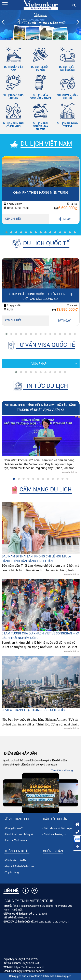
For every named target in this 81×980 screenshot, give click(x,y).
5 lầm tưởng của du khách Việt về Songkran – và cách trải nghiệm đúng (40, 636)
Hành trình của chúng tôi (19, 834)
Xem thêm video (60, 770)
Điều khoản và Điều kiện (58, 828)
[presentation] (3, 23)
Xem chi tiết (13, 219)
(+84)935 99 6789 (30, 963)
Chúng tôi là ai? (14, 828)
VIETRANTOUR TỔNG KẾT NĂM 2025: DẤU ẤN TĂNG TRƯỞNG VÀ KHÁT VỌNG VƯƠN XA (41, 408)
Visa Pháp (39, 364)
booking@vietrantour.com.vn (28, 971)
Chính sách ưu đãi (16, 860)
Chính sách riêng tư (55, 834)
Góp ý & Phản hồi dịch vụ (19, 866)
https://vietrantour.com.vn (29, 967)
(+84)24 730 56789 (27, 959)
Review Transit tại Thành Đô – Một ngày (33, 710)
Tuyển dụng (12, 872)
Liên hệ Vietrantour (16, 840)
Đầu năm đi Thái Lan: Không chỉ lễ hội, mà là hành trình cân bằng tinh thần (36, 559)
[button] (5, 4)
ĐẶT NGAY (64, 219)
